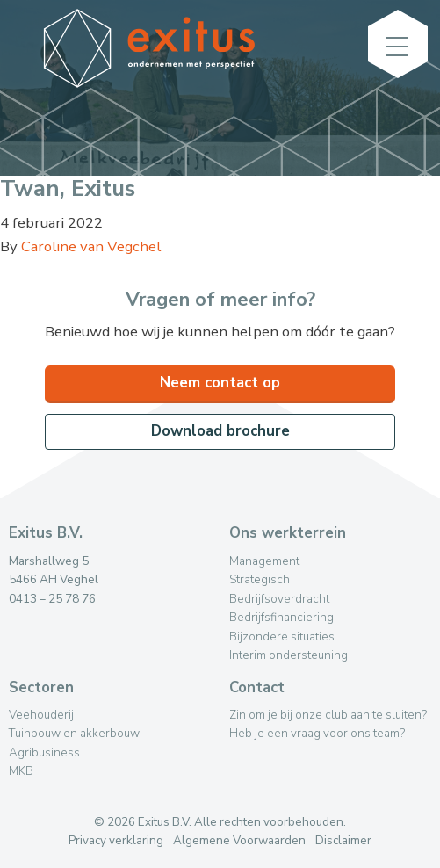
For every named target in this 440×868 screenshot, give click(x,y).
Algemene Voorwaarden (239, 840)
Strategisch (260, 579)
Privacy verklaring (116, 840)
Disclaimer (343, 840)
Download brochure (220, 431)
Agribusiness (44, 752)
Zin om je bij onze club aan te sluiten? (328, 715)
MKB (21, 771)
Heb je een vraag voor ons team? (317, 733)
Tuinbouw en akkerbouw (74, 733)
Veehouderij (41, 715)
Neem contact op (220, 383)
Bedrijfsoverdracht (279, 599)
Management (264, 561)
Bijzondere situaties (282, 637)
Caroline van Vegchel (91, 246)
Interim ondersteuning (289, 655)
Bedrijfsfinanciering (281, 617)
